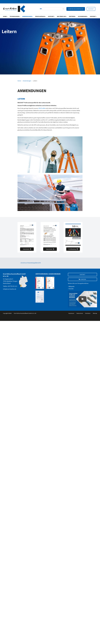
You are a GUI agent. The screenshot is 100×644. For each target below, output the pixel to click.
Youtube (71, 289)
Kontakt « (93, 16)
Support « (51, 16)
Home (19, 81)
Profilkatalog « (41, 16)
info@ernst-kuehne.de (10, 289)
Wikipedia (72, 286)
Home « (5, 16)
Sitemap (95, 313)
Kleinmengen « (83, 16)
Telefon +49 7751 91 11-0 (10, 286)
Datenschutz (80, 313)
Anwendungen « (28, 16)
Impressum (71, 313)
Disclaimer (88, 313)
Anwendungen (27, 81)
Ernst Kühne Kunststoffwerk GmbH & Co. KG (25, 313)
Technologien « (15, 16)
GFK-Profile (42, 108)
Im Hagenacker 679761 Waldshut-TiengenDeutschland (10, 281)
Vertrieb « (72, 16)
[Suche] (63, 9)
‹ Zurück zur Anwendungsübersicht (30, 263)
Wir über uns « (62, 16)
